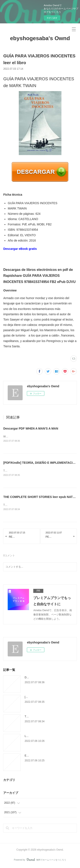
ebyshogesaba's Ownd (40, 38)
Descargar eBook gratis (20, 249)
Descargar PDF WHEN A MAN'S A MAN (31, 428)
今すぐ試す (52, 18)
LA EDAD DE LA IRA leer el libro (43, 737)
